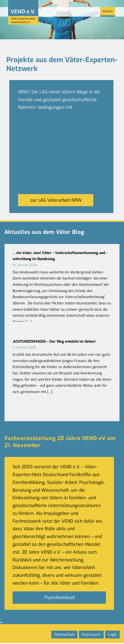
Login (112, 635)
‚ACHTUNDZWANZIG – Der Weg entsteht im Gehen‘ (54, 342)
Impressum (91, 635)
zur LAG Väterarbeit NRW (56, 200)
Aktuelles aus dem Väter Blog (45, 232)
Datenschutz (65, 635)
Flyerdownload (59, 597)
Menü (108, 11)
